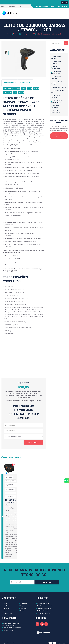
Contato (23, 611)
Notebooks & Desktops (56, 57)
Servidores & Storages (56, 62)
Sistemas (23, 608)
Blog (22, 606)
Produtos (7, 606)
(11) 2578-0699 (63, 6)
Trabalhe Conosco (43, 611)
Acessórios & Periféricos (56, 107)
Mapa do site (8, 613)
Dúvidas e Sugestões (43, 613)
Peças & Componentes (56, 112)
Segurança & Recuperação (56, 72)
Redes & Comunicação (55, 67)
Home (5, 603)
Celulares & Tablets (59, 87)
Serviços (6, 608)
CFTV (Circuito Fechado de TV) (57, 101)
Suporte (3, 6)
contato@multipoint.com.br (45, 6)
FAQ (20, 6)
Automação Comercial (56, 96)
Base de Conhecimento (44, 608)
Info (5, 611)
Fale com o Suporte (43, 603)
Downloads (25, 83)
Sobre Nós (24, 603)
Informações (10, 83)
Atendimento (12, 6)
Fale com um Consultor (59, 136)
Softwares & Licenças (56, 78)
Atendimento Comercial (44, 606)
